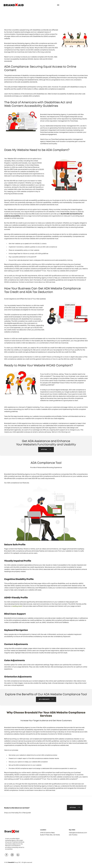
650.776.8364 (73, 844)
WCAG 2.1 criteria (41, 244)
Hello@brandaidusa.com (78, 841)
